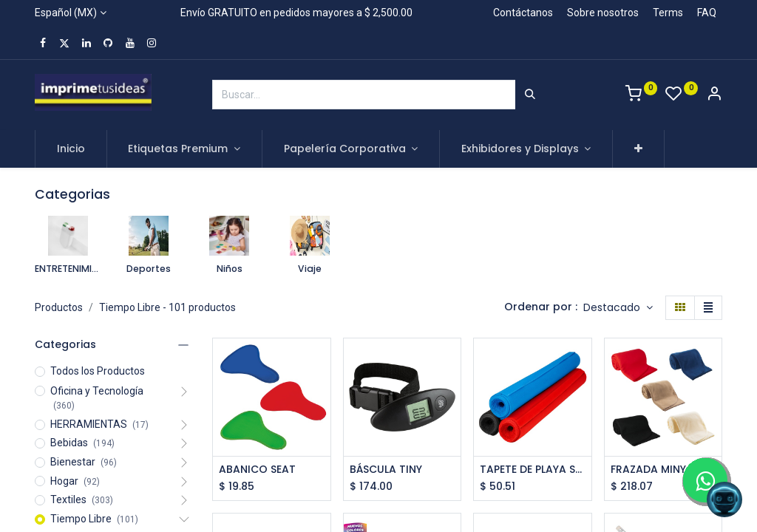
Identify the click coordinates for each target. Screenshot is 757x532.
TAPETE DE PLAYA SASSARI (533, 470)
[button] (638, 149)
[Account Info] (714, 95)
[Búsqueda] (530, 95)
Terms (668, 13)
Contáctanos (523, 13)
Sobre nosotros (603, 13)
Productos (59, 307)
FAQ (707, 13)
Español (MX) (66, 13)
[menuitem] (71, 149)
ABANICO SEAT (257, 470)
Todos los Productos (98, 371)
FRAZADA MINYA (652, 470)
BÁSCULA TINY (386, 470)
